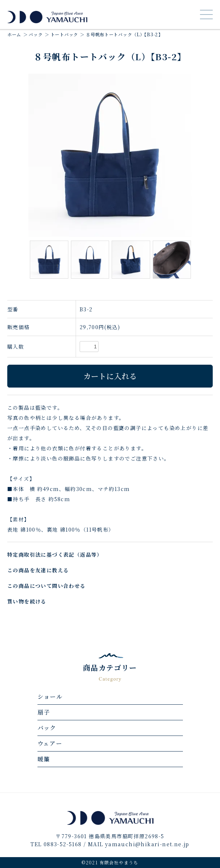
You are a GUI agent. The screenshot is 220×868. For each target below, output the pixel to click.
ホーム (14, 34)
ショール (50, 697)
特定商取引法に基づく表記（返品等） (55, 554)
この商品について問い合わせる (47, 586)
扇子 (44, 712)
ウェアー (50, 743)
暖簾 (44, 759)
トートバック (64, 34)
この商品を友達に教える (38, 570)
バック (36, 34)
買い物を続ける (27, 601)
